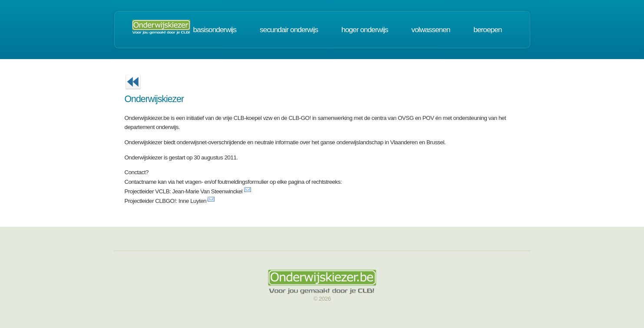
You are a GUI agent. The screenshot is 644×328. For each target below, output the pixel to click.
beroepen (487, 30)
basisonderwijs (215, 30)
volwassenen (431, 30)
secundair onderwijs (289, 30)
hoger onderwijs (365, 30)
